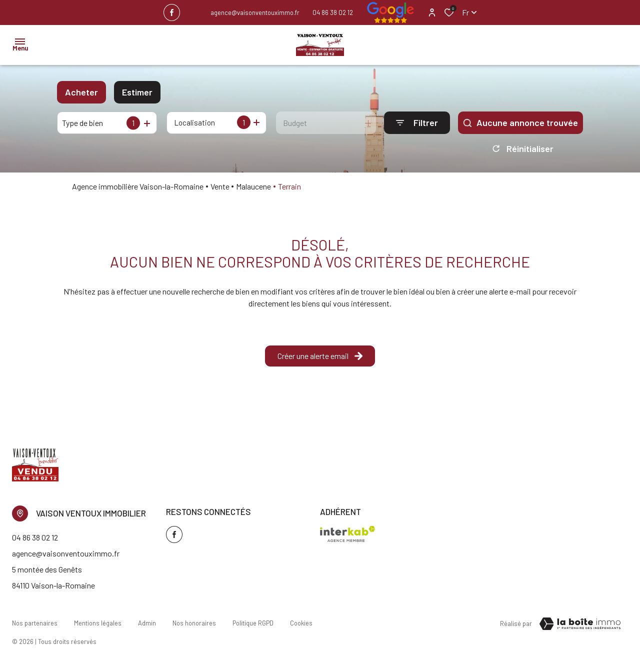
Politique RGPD (251, 625)
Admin (146, 625)
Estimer (137, 92)
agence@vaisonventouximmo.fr (255, 12)
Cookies (299, 625)
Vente (220, 190)
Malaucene (253, 190)
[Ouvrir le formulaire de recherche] (417, 123)
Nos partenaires (35, 625)
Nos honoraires (193, 625)
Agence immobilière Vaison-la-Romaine (138, 190)
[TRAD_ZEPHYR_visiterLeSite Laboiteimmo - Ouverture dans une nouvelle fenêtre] (580, 627)
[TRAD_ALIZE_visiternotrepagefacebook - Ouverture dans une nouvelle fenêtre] (172, 12)
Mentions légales (97, 625)
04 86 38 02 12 (333, 12)
